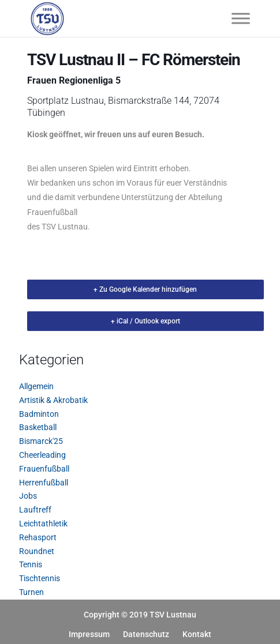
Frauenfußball (44, 469)
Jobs (28, 496)
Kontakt (197, 634)
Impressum (89, 634)
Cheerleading (42, 455)
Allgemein (36, 386)
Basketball (38, 427)
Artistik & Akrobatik (53, 400)
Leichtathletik (43, 524)
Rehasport (38, 537)
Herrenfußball (44, 483)
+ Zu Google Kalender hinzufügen (145, 289)
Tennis (31, 564)
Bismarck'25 (41, 441)
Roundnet (37, 551)
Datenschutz (146, 634)
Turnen (31, 592)
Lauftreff (35, 510)
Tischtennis (40, 578)
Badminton (39, 414)
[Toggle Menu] (241, 18)
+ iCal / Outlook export (145, 321)
